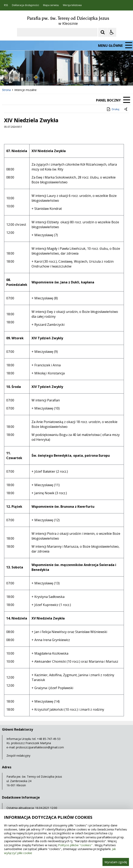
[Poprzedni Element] (19, 78)
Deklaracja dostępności (25, 5)
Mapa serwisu (51, 5)
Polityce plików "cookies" (75, 845)
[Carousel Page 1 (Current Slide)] (39, 78)
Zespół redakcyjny (18, 756)
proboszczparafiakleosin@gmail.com (40, 747)
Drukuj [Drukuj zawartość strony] (113, 109)
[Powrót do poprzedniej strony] (126, 109)
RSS (6, 5)
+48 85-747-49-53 (49, 739)
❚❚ (8, 78)
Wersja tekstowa (72, 5)
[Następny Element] (29, 78)
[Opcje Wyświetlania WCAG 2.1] (112, 32)
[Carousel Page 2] (43, 78)
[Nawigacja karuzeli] (24, 78)
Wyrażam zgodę (116, 862)
